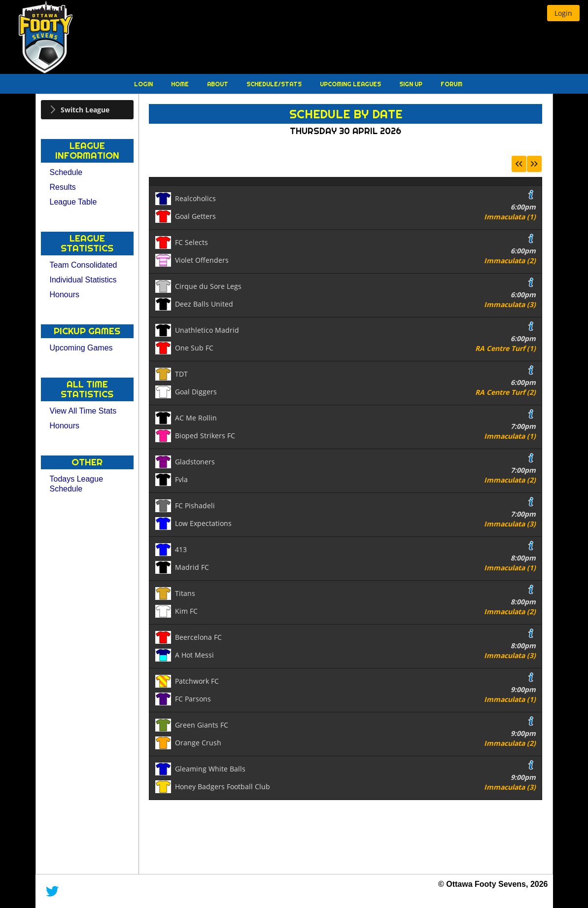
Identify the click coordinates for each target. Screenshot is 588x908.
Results (63, 187)
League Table (73, 202)
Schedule (66, 172)
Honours (65, 295)
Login (144, 84)
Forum (451, 84)
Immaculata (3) (510, 304)
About (218, 84)
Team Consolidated (84, 265)
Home (181, 84)
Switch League (85, 110)
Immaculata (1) (510, 217)
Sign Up (412, 84)
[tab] (87, 110)
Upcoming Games (81, 348)
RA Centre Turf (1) (505, 348)
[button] (563, 13)
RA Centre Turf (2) (505, 392)
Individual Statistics (83, 280)
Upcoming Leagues (351, 84)
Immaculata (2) (510, 261)
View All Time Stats (83, 411)
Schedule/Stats (275, 84)
